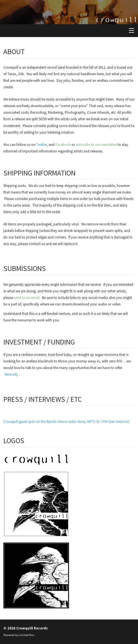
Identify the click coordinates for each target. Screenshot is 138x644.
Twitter (41, 144)
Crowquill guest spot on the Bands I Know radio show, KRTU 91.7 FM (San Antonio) (66, 421)
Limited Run (27, 635)
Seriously (11, 374)
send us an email (27, 297)
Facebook (63, 144)
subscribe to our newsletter (96, 144)
